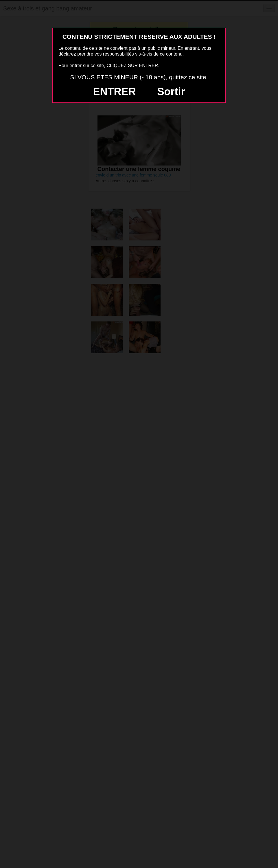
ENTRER (115, 92)
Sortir (171, 92)
